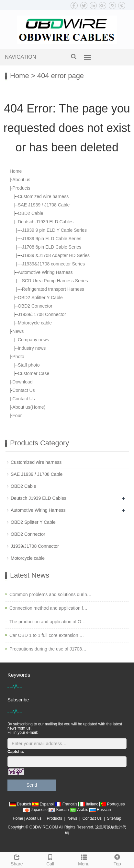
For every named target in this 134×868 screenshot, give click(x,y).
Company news (33, 340)
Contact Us (23, 390)
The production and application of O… (48, 622)
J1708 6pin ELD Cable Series (52, 247)
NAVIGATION (20, 57)
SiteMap (114, 818)
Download (22, 382)
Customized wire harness (43, 196)
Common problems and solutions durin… (50, 594)
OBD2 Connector (35, 306)
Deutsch (21, 804)
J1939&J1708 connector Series (54, 264)
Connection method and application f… (48, 608)
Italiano (89, 804)
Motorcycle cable (35, 323)
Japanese (36, 810)
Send (32, 785)
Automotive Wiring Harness (45, 272)
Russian (100, 810)
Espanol (43, 804)
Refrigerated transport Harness (53, 289)
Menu (84, 859)
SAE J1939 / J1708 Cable (44, 205)
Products (21, 188)
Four (17, 416)
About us (21, 180)
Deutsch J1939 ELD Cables (46, 222)
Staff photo (29, 365)
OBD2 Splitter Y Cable (40, 298)
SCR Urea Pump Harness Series (55, 281)
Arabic (80, 810)
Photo (18, 357)
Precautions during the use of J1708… (48, 649)
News (18, 331)
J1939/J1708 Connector (42, 314)
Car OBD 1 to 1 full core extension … (47, 635)
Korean (59, 810)
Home (20, 76)
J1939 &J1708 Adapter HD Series (56, 255)
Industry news (32, 348)
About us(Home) (29, 407)
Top (117, 859)
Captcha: (16, 752)
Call (50, 859)
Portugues (112, 804)
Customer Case (33, 373)
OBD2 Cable (31, 213)
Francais (67, 804)
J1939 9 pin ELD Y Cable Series (54, 230)
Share (17, 859)
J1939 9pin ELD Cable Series (52, 239)
